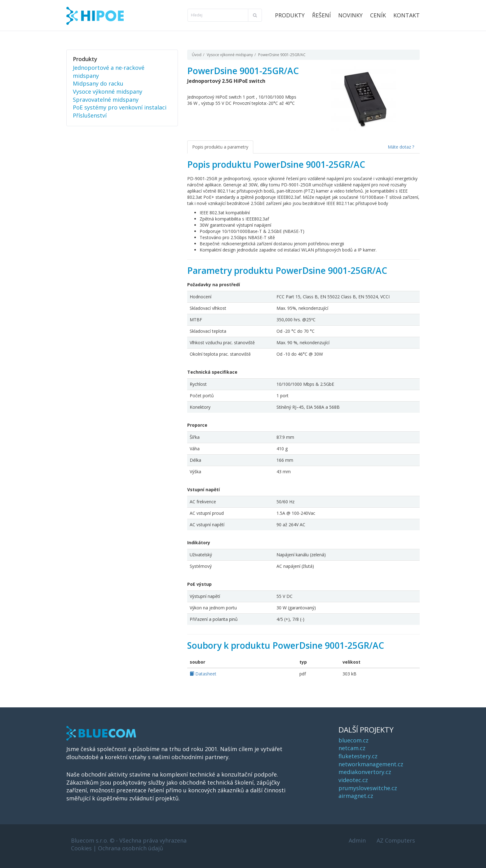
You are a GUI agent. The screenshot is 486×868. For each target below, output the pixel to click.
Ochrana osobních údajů (130, 848)
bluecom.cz (353, 740)
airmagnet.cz (356, 796)
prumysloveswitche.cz (368, 788)
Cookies (81, 848)
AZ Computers (396, 840)
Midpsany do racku (98, 83)
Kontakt (406, 15)
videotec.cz (353, 780)
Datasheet (203, 674)
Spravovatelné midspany (106, 100)
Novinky (350, 15)
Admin (357, 840)
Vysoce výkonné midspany (230, 55)
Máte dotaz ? (401, 147)
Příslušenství (90, 115)
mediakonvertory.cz (365, 772)
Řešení (321, 15)
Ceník (378, 15)
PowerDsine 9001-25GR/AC (282, 55)
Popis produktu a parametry (220, 147)
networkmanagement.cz (371, 764)
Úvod (197, 55)
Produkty (290, 15)
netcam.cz (352, 748)
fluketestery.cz (358, 756)
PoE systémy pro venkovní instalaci (120, 107)
